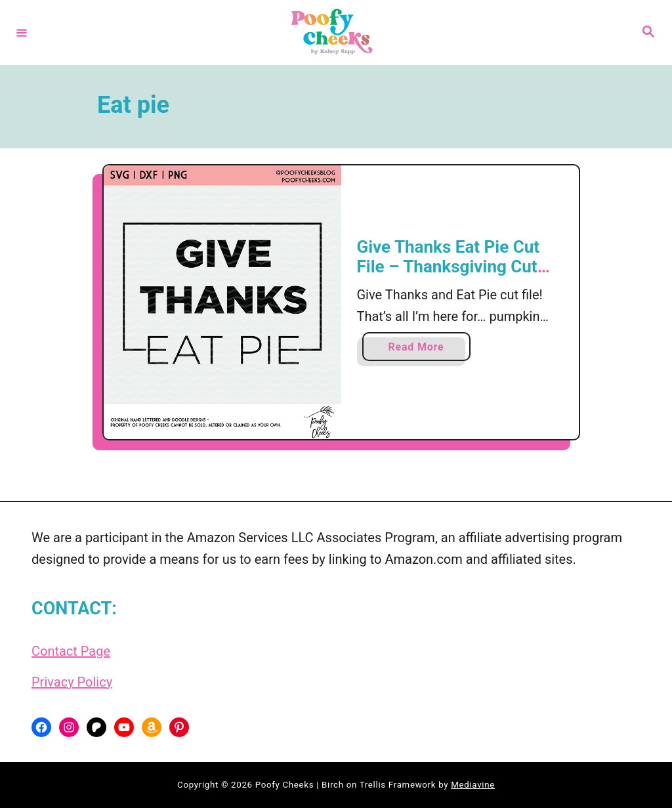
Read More (421, 350)
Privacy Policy (72, 682)
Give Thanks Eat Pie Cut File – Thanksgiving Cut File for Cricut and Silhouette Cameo (449, 276)
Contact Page (71, 651)
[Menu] (22, 32)
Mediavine (473, 785)
